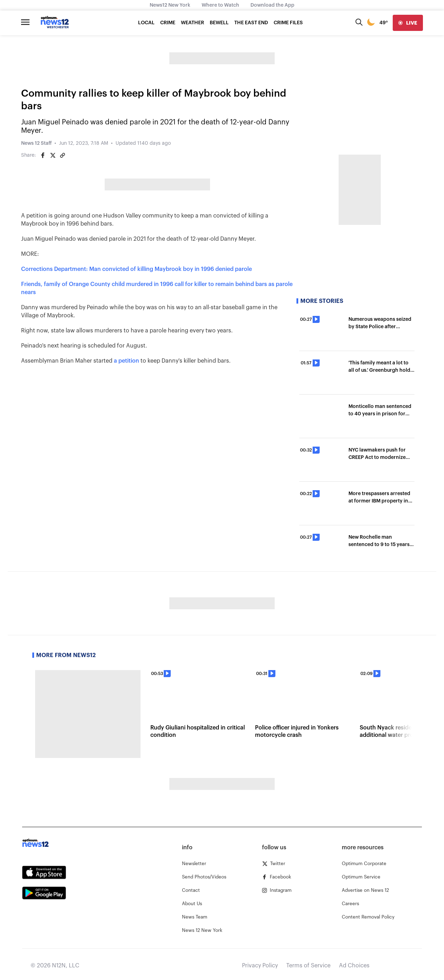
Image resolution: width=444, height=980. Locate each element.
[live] (408, 23)
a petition (126, 361)
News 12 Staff (36, 143)
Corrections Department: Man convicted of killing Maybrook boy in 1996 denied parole (137, 269)
